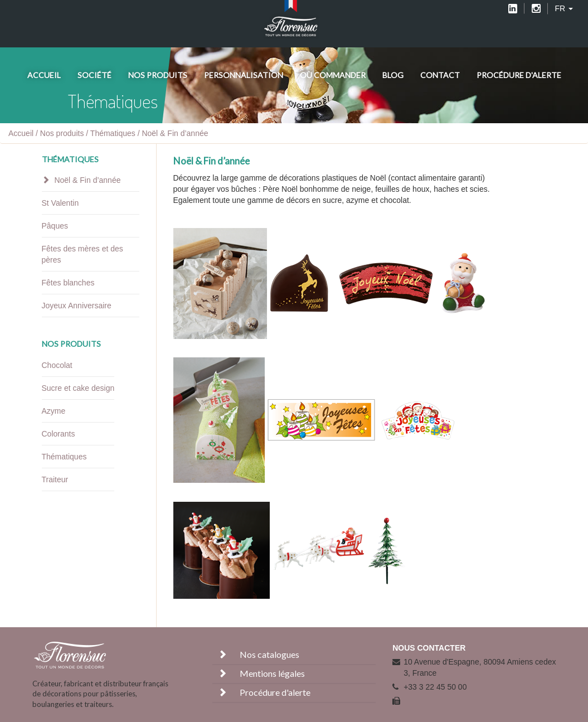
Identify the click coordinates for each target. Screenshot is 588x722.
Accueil (44, 75)
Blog (393, 75)
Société (94, 75)
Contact (440, 75)
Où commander (333, 75)
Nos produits (158, 75)
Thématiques (113, 133)
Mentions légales (260, 673)
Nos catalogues (257, 654)
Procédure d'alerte (519, 75)
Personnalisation (244, 75)
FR (564, 8)
